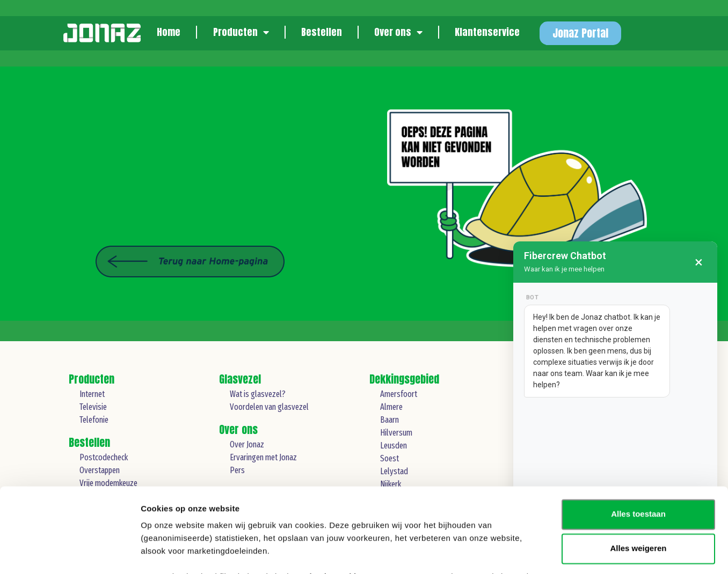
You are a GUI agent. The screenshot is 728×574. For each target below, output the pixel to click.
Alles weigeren (638, 469)
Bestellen (322, 32)
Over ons (398, 32)
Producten (241, 32)
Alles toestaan (638, 435)
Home (169, 32)
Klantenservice (487, 32)
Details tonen (166, 553)
